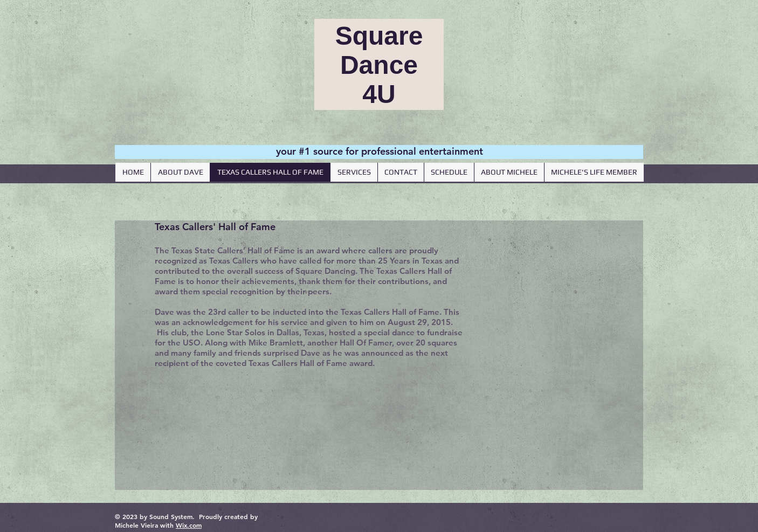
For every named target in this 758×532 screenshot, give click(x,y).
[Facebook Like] (573, 239)
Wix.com (189, 525)
